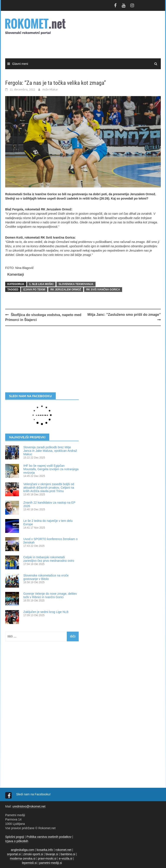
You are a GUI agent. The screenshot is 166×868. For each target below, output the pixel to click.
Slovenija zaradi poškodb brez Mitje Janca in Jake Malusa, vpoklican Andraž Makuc (50, 451)
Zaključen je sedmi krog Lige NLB (46, 612)
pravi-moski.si (47, 858)
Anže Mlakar (50, 89)
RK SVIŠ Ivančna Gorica (103, 290)
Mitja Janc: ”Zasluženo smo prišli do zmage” (124, 315)
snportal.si (14, 854)
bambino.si (68, 854)
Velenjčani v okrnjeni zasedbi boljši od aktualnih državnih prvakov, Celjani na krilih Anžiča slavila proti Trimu (49, 488)
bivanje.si (52, 854)
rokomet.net (64, 850)
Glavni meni (20, 64)
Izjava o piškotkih (17, 841)
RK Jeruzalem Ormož (66, 290)
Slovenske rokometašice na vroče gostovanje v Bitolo (46, 577)
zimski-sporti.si (33, 854)
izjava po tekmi (34, 290)
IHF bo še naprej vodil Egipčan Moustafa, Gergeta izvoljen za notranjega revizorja (51, 469)
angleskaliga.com (22, 850)
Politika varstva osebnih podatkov (49, 837)
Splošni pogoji (15, 837)
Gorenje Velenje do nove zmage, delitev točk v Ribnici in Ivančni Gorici (50, 595)
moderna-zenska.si (23, 858)
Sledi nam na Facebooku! (34, 794)
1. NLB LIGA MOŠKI (41, 284)
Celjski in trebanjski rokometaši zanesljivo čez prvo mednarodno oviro (49, 559)
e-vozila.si (65, 858)
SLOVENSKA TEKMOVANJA (76, 284)
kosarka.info (45, 850)
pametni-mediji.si (50, 863)
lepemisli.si (29, 863)
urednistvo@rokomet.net (29, 806)
